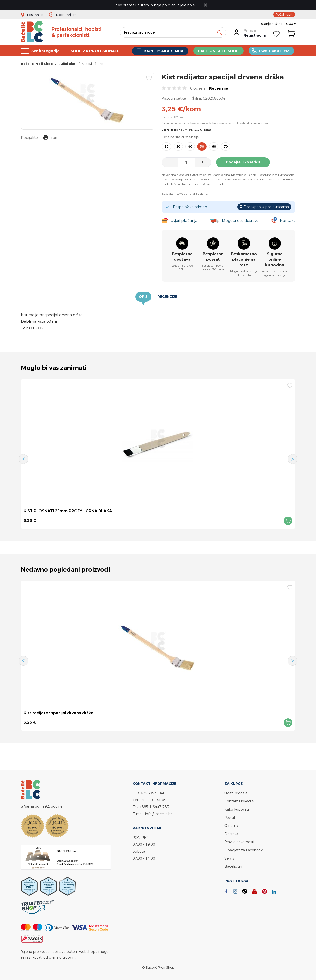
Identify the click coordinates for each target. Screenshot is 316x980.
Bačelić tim (234, 866)
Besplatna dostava (182, 257)
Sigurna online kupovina (275, 260)
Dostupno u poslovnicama (266, 207)
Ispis (50, 138)
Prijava (250, 30)
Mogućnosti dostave (240, 221)
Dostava (231, 834)
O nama (231, 826)
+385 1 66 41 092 (274, 51)
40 (190, 146)
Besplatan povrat (213, 257)
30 (178, 146)
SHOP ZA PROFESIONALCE (96, 51)
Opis (143, 297)
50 (202, 146)
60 (214, 146)
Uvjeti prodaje (236, 793)
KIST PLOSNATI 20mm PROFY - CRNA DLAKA (68, 511)
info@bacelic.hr (158, 814)
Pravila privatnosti (239, 842)
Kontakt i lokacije (239, 801)
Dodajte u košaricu (243, 162)
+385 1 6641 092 (154, 800)
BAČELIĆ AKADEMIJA (164, 51)
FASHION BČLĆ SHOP (218, 51)
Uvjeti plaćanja (184, 221)
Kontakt (287, 221)
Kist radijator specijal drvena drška (59, 713)
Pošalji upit (284, 14)
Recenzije (219, 88)
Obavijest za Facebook (244, 850)
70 (226, 146)
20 (166, 146)
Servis (229, 858)
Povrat (230, 817)
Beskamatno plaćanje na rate (244, 260)
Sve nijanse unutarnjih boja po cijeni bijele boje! (156, 5)
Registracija (255, 35)
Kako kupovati (237, 809)
